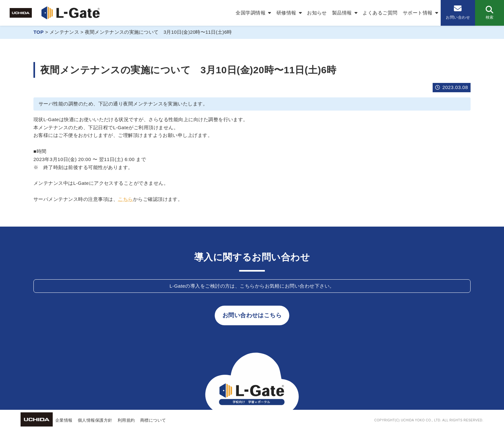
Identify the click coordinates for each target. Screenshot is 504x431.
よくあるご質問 (380, 13)
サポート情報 (418, 13)
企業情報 (64, 420)
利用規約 (126, 420)
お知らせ (317, 13)
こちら (125, 199)
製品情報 (342, 13)
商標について (153, 420)
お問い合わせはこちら (252, 315)
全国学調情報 (251, 13)
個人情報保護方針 (95, 420)
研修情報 (286, 13)
